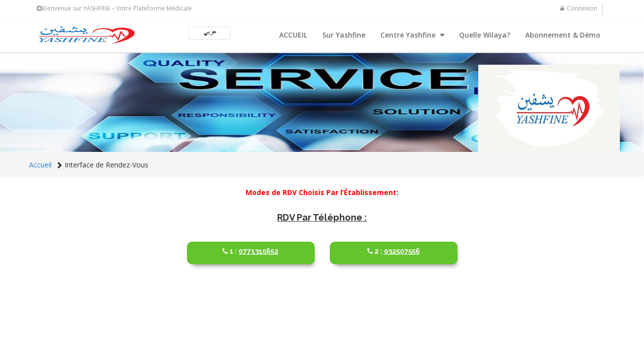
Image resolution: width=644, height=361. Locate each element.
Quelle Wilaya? (485, 35)
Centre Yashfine (409, 35)
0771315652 (251, 247)
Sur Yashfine (344, 35)
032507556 (394, 247)
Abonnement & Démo (563, 35)
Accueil (40, 165)
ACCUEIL (293, 35)
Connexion (579, 8)
